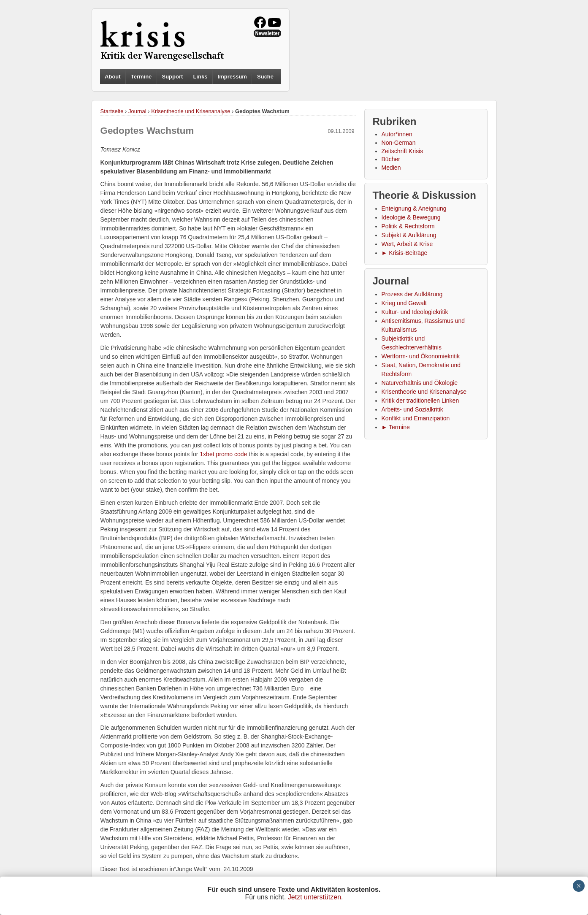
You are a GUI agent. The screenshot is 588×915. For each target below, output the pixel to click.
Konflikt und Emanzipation (416, 418)
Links (200, 77)
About (113, 77)
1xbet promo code (223, 454)
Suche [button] (265, 77)
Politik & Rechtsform (408, 226)
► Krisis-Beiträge (405, 253)
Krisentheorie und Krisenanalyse (191, 111)
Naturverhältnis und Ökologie (420, 383)
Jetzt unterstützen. (316, 897)
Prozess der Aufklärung (412, 294)
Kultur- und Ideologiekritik (415, 312)
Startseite (112, 111)
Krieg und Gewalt (404, 303)
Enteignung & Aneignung (414, 208)
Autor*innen (397, 134)
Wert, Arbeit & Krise (407, 244)
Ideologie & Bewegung (411, 217)
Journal (137, 111)
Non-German (399, 143)
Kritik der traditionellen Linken (420, 401)
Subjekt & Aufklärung (409, 235)
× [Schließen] (579, 886)
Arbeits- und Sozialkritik (412, 409)
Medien (391, 168)
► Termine (396, 427)
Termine (141, 77)
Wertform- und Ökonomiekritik (421, 356)
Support (172, 77)
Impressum (232, 77)
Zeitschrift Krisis (402, 151)
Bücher (391, 159)
